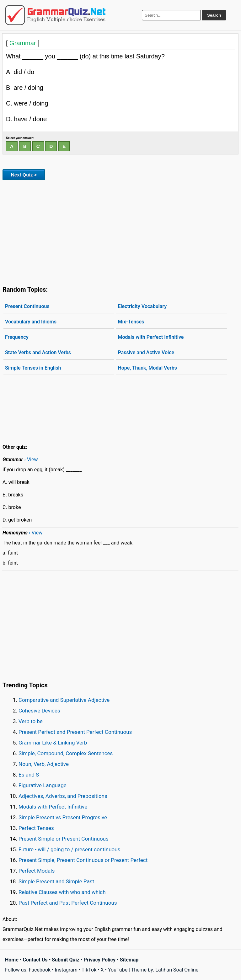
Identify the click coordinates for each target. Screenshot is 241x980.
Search (214, 15)
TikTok (89, 970)
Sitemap (129, 960)
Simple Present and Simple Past (56, 881)
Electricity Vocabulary (142, 306)
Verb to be (31, 721)
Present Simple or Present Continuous (64, 839)
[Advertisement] (120, 232)
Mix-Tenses (131, 322)
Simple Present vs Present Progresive (63, 817)
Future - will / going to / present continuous (69, 849)
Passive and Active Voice (146, 352)
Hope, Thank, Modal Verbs (147, 368)
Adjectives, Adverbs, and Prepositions (63, 796)
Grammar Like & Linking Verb (53, 743)
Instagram (66, 970)
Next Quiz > (24, 175)
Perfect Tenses (36, 828)
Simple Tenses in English (33, 368)
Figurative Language (43, 785)
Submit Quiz (66, 960)
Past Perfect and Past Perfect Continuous (68, 903)
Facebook (40, 970)
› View (31, 460)
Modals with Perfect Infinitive (151, 337)
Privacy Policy (100, 960)
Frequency (17, 337)
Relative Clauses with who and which (62, 892)
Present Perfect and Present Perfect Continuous (75, 732)
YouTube (118, 970)
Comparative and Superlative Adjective (64, 700)
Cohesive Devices (39, 711)
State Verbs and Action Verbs (38, 352)
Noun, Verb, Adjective (44, 764)
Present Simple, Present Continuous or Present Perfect (83, 860)
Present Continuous (27, 306)
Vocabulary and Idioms (31, 322)
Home (12, 960)
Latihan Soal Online (177, 970)
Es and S (29, 775)
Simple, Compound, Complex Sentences (66, 753)
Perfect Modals (37, 871)
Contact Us (35, 960)
